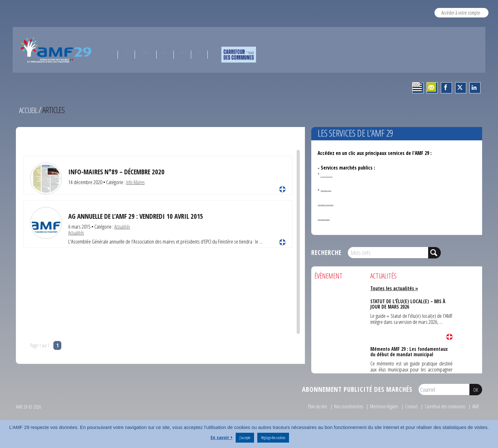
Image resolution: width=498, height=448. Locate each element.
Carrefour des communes (441, 406)
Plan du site (304, 406)
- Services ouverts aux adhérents (352, 218)
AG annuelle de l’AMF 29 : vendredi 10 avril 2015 (142, 216)
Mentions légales (376, 406)
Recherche (326, 252)
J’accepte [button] (245, 438)
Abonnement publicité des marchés (357, 389)
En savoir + (222, 437)
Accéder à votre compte (461, 13)
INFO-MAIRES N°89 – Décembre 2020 (121, 172)
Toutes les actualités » (396, 288)
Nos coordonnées (337, 406)
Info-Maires (136, 182)
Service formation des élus (349, 189)
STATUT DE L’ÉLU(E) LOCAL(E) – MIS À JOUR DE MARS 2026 (408, 303)
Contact (404, 406)
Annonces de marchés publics (345, 175)
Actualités (123, 227)
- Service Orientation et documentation (360, 204)
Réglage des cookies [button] (273, 438)
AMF (475, 406)
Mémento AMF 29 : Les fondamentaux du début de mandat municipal (409, 351)
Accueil (29, 110)
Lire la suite (282, 189)
